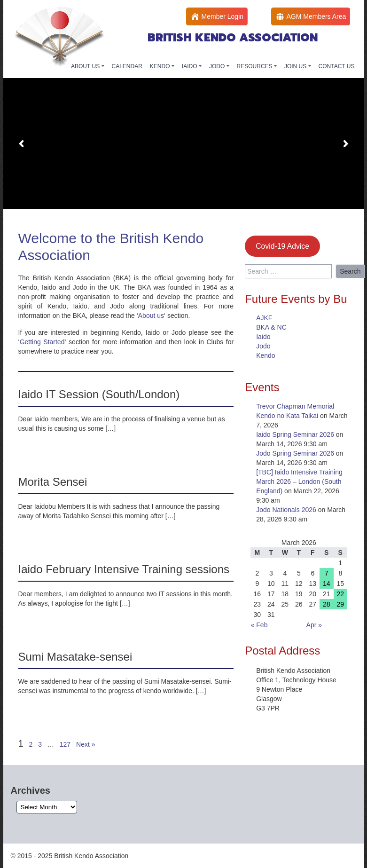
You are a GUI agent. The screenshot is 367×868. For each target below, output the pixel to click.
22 (340, 594)
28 (327, 604)
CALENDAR (127, 66)
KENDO (161, 66)
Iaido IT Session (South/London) (99, 394)
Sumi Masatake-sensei (75, 657)
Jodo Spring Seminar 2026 (295, 453)
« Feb (259, 625)
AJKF (264, 318)
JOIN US (296, 66)
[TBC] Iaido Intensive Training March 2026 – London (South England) (299, 481)
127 (65, 744)
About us (151, 316)
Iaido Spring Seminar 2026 (295, 434)
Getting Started (42, 342)
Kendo (265, 355)
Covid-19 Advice (282, 246)
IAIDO (190, 66)
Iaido (263, 337)
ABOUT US (86, 66)
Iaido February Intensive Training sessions (124, 569)
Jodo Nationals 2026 (286, 510)
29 (340, 604)
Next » (86, 744)
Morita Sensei (53, 482)
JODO (218, 66)
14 (327, 584)
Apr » (314, 625)
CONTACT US (337, 66)
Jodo (263, 346)
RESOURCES (255, 66)
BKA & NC (271, 327)
